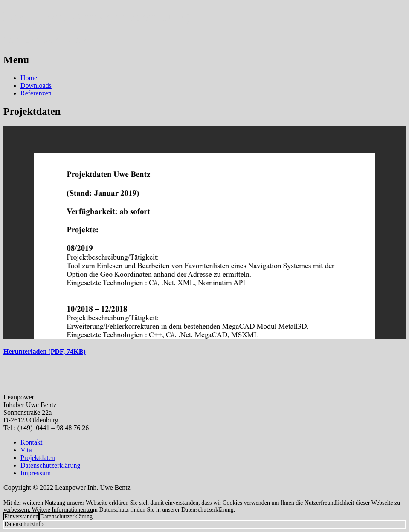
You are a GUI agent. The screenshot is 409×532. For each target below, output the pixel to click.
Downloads (36, 85)
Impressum (36, 473)
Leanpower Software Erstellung (96, 17)
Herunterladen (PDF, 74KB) (45, 351)
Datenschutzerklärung (50, 465)
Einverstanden (21, 516)
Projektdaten (38, 458)
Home (29, 78)
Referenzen (36, 93)
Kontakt (32, 442)
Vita (26, 450)
